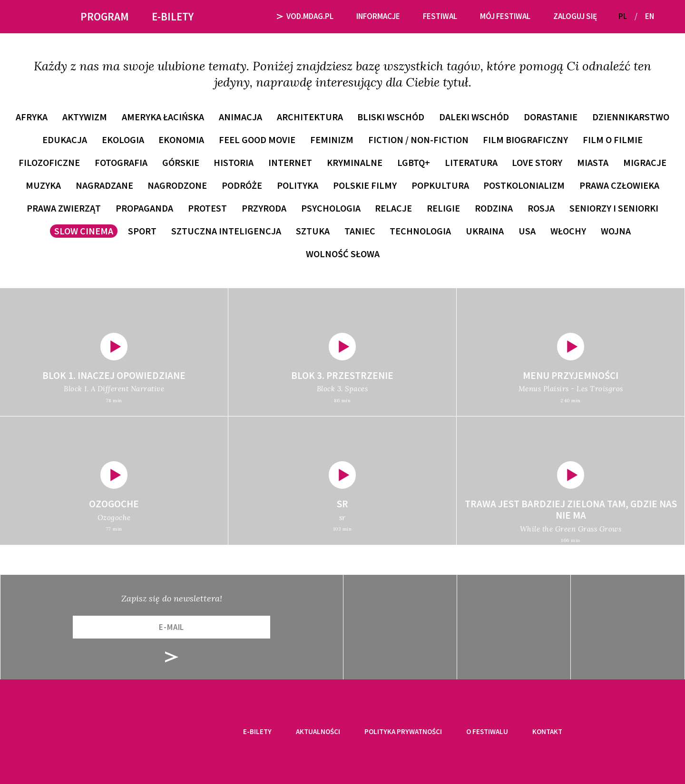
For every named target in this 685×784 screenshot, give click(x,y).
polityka (298, 185)
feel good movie (257, 140)
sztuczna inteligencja (226, 231)
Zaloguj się (575, 16)
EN (650, 16)
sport (142, 231)
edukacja (65, 140)
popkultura (440, 185)
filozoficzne (49, 162)
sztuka (313, 231)
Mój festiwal (505, 16)
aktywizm (85, 117)
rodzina (494, 208)
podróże (242, 185)
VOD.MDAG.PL (305, 16)
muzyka (43, 185)
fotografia (121, 162)
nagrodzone (177, 185)
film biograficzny (525, 140)
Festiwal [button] (440, 16)
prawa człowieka (619, 185)
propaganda (144, 208)
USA (527, 231)
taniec (360, 231)
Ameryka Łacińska (163, 117)
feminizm (332, 140)
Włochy (568, 231)
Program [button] (105, 16)
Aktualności (318, 731)
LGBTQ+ (414, 162)
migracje (645, 162)
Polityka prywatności (403, 731)
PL (623, 16)
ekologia (123, 140)
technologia (420, 231)
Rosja (541, 208)
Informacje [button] (378, 16)
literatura (471, 162)
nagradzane (104, 185)
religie (443, 208)
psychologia (331, 208)
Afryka (32, 117)
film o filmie (613, 140)
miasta (593, 162)
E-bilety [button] (173, 16)
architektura (310, 117)
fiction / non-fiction (418, 140)
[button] (665, 16)
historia (234, 162)
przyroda (264, 208)
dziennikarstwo (631, 117)
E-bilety (257, 731)
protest (207, 208)
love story (537, 162)
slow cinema (84, 231)
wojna (616, 231)
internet (290, 162)
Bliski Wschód (391, 117)
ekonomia (181, 140)
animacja (240, 117)
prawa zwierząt (64, 208)
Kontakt (547, 731)
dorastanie (551, 117)
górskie (181, 162)
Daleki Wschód (474, 117)
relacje (393, 208)
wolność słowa (343, 254)
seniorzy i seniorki (614, 208)
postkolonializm (524, 185)
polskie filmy (365, 185)
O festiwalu (487, 731)
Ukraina (485, 231)
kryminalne (355, 162)
